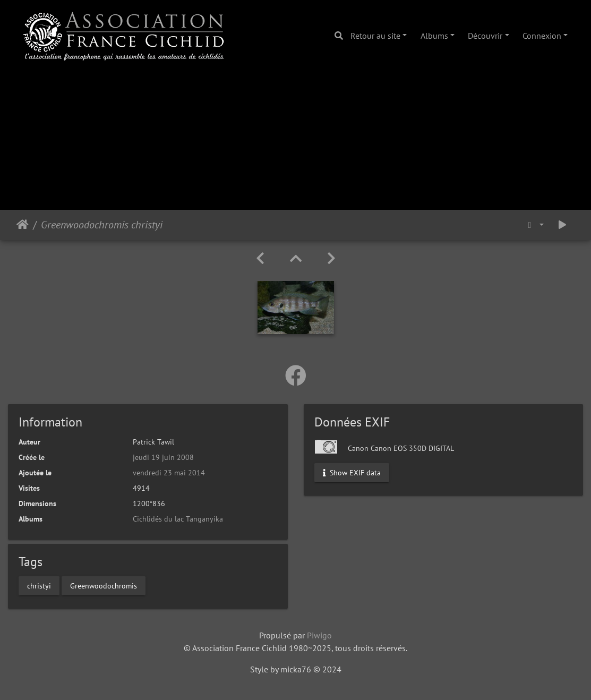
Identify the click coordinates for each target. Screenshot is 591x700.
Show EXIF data (352, 472)
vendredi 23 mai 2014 (169, 473)
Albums (434, 36)
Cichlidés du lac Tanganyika (178, 519)
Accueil (23, 225)
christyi (39, 585)
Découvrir (485, 36)
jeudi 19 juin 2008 (163, 457)
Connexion (542, 36)
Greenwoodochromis (104, 585)
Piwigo (319, 635)
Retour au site (375, 36)
